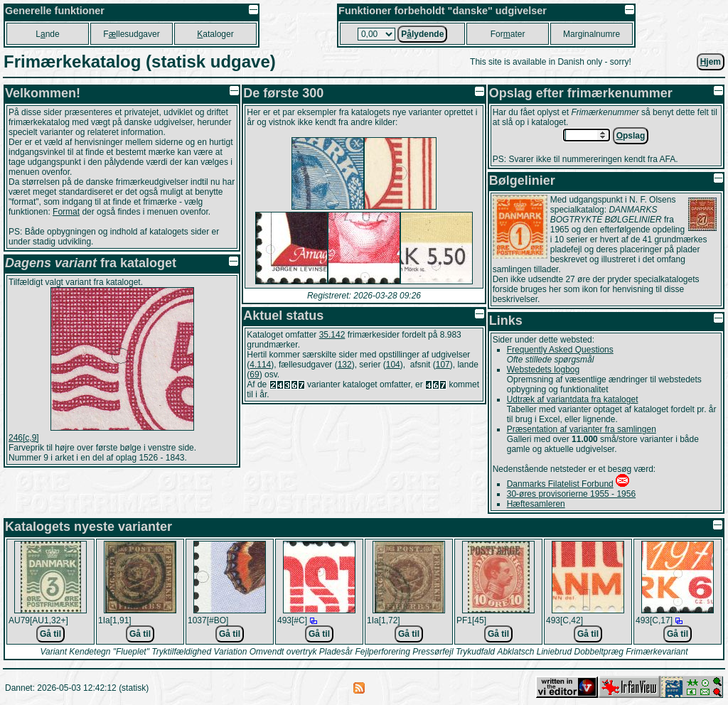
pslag (631, 136)
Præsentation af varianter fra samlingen (582, 429)
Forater (508, 34)
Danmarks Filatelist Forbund (560, 484)
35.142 (332, 335)
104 (393, 365)
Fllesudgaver (131, 34)
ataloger (215, 34)
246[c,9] (24, 438)
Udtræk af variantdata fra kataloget (573, 399)
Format (66, 212)
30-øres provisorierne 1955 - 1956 (571, 494)
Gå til (50, 634)
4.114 (260, 365)
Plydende (422, 34)
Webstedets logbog (544, 370)
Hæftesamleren (536, 504)
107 (443, 365)
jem (711, 62)
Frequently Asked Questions (560, 350)
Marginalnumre (591, 34)
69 (254, 375)
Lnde (47, 34)
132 (345, 365)
